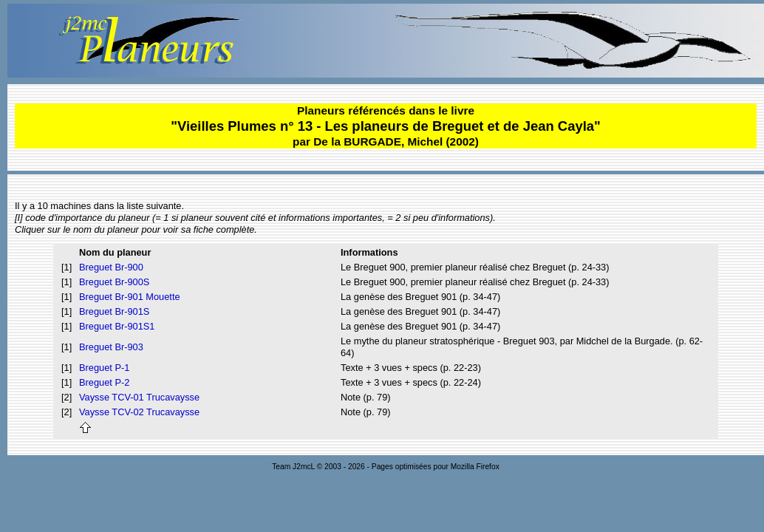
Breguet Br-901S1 (117, 326)
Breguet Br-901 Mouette (130, 297)
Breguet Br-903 (111, 347)
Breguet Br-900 (111, 267)
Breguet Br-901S (114, 311)
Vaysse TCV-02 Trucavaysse (139, 412)
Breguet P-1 (104, 368)
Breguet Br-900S (114, 282)
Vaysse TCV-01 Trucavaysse (139, 397)
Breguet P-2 (104, 382)
